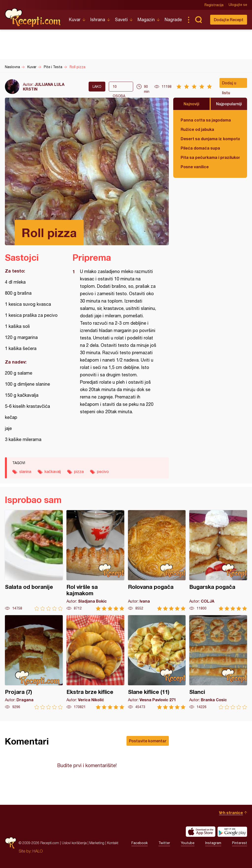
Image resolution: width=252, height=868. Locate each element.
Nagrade (173, 20)
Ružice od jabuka (197, 129)
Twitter (164, 843)
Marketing (97, 843)
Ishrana (98, 20)
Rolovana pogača (157, 560)
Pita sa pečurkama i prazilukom (210, 157)
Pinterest (240, 843)
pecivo (103, 472)
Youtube (188, 843)
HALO (38, 851)
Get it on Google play (232, 832)
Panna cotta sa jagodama (206, 120)
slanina (25, 472)
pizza (79, 472)
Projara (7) (34, 662)
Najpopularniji (229, 104)
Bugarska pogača (218, 560)
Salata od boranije (34, 560)
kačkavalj (53, 472)
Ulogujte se (238, 5)
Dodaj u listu (229, 84)
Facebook (140, 843)
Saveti (121, 20)
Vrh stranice (231, 813)
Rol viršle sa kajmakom (95, 560)
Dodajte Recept (229, 20)
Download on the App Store (201, 832)
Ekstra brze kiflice (95, 662)
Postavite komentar (148, 741)
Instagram (213, 843)
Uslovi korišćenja (74, 843)
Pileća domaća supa (200, 148)
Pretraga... (198, 20)
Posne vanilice (195, 167)
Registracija (214, 5)
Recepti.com (33, 18)
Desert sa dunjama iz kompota (210, 139)
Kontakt (113, 843)
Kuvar (75, 20)
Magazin (146, 20)
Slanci (218, 662)
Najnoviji (191, 104)
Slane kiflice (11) (157, 662)
